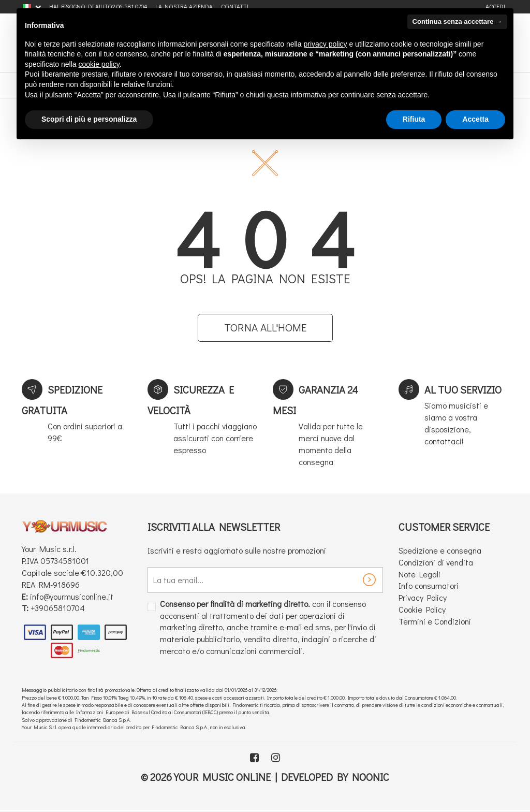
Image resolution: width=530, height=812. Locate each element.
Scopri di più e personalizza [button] (89, 119)
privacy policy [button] (326, 44)
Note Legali (419, 574)
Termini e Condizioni (435, 621)
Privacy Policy (423, 597)
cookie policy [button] (99, 64)
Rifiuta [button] (414, 119)
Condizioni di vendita (436, 562)
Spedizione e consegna (440, 550)
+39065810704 (58, 608)
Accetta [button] (475, 119)
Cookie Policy (422, 609)
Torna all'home (265, 327)
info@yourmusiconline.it (72, 596)
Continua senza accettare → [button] (457, 21)
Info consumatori (429, 585)
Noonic (371, 777)
